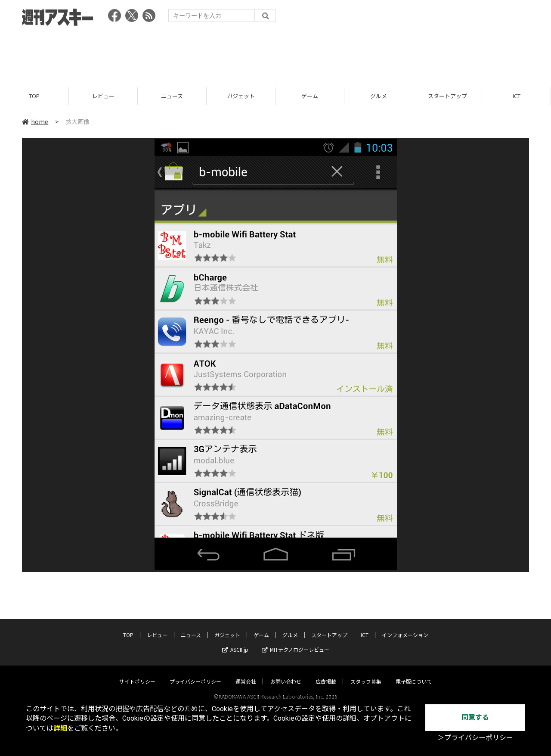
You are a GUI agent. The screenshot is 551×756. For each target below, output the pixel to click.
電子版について (414, 673)
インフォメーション (405, 627)
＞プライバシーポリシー (475, 738)
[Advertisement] (275, 54)
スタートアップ (447, 96)
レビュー (103, 96)
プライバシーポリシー (195, 673)
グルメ (379, 96)
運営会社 (246, 673)
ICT (517, 96)
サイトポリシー (137, 673)
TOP (34, 96)
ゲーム (310, 96)
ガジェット (241, 96)
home (35, 121)
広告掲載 (326, 673)
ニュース (172, 96)
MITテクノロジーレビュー (296, 641)
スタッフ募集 (366, 673)
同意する (475, 717)
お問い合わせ (286, 673)
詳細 (60, 728)
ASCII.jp (235, 641)
